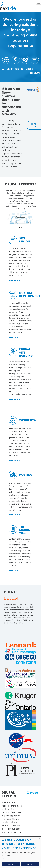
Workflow (6, 69)
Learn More (13, 280)
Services (25, 69)
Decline (11, 864)
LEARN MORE (13, 399)
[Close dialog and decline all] (39, 838)
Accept (30, 864)
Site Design (35, 71)
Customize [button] (5, 859)
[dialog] (20, 852)
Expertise (16, 69)
